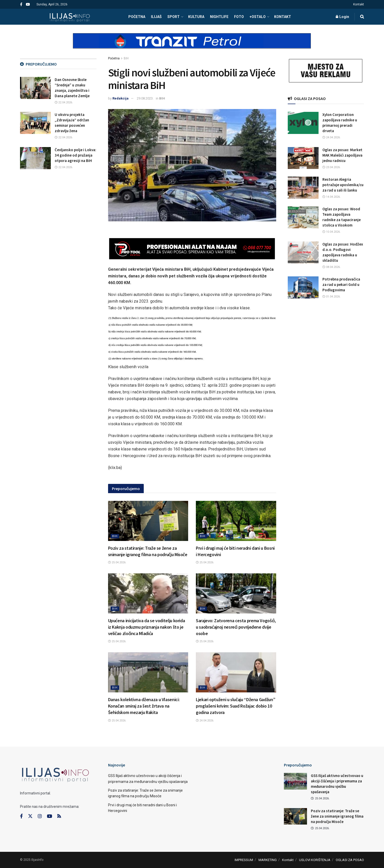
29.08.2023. (145, 98)
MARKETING (268, 860)
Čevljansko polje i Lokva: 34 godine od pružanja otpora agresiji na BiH (75, 155)
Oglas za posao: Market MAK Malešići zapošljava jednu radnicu (342, 155)
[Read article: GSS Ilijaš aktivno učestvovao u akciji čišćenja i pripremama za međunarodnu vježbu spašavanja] (295, 781)
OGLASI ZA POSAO (350, 860)
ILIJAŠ (156, 17)
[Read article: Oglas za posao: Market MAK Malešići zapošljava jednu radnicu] (303, 158)
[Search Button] (362, 17)
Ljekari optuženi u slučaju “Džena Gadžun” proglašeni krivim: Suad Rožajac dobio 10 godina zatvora (236, 706)
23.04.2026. (332, 167)
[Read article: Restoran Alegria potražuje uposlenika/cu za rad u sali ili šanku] (303, 188)
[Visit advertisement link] (192, 45)
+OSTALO (258, 17)
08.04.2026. (332, 267)
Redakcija (121, 98)
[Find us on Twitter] (30, 816)
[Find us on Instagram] (40, 816)
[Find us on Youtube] (50, 816)
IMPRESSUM (244, 860)
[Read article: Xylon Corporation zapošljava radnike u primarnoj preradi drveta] (303, 123)
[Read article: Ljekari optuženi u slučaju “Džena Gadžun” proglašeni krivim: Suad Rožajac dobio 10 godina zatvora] (236, 672)
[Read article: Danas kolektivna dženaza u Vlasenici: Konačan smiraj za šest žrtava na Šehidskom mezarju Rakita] (148, 672)
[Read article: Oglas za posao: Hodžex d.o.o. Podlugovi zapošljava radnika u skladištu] (303, 252)
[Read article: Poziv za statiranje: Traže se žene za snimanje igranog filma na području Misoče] (148, 521)
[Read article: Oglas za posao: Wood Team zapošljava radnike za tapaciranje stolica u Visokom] (303, 217)
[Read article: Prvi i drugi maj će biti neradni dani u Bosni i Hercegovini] (236, 521)
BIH (126, 58)
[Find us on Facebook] (21, 816)
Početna (114, 58)
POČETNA (137, 17)
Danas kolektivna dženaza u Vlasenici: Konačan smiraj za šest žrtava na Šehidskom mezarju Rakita (144, 706)
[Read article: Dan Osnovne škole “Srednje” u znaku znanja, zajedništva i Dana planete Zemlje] (35, 88)
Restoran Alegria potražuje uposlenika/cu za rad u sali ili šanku (343, 185)
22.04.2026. (64, 102)
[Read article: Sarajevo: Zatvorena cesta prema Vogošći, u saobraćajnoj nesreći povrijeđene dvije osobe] (236, 593)
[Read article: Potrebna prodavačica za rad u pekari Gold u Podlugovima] (303, 287)
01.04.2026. (332, 297)
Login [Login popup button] (342, 17)
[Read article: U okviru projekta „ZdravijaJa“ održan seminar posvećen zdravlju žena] (35, 123)
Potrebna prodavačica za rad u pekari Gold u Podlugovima (341, 284)
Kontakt (359, 4)
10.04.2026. (332, 232)
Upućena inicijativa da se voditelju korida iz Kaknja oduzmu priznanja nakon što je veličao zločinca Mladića (147, 627)
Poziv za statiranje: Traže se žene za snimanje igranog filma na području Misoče (337, 816)
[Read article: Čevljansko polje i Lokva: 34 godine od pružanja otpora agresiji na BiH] (35, 158)
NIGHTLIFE (219, 17)
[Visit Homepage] (70, 17)
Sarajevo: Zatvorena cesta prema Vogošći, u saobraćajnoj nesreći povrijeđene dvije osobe (236, 627)
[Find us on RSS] (59, 816)
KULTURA (196, 17)
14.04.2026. (332, 197)
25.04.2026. (117, 562)
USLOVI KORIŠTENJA (315, 860)
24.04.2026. (205, 721)
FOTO (239, 17)
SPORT (174, 17)
